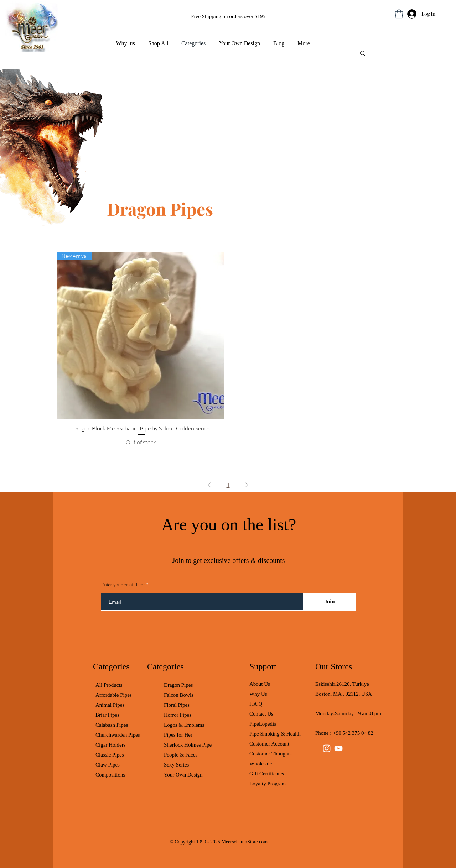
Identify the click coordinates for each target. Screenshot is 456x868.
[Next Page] (247, 485)
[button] (399, 14)
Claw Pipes (108, 765)
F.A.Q (256, 704)
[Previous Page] (209, 485)
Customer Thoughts (270, 754)
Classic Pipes (110, 755)
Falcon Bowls (179, 695)
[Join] (330, 602)
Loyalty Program (268, 784)
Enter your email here (123, 585)
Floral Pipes (177, 705)
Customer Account (269, 744)
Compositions (110, 775)
